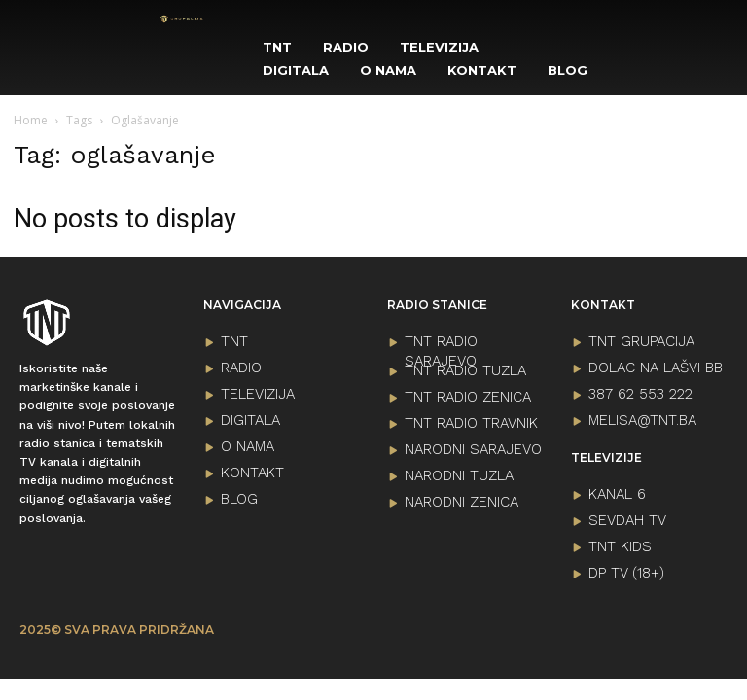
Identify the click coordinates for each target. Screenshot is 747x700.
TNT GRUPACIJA (641, 341)
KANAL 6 (617, 494)
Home (31, 120)
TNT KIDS (620, 546)
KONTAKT (252, 472)
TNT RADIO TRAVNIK (471, 423)
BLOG (239, 499)
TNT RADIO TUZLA (465, 370)
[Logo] (182, 19)
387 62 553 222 (640, 394)
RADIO (241, 367)
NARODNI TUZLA (459, 475)
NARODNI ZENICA (462, 502)
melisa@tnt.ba (642, 420)
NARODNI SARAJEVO (473, 449)
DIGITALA (250, 420)
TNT (234, 341)
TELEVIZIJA (258, 394)
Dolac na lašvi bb (656, 367)
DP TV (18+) (626, 573)
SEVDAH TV (627, 520)
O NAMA (248, 446)
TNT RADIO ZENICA (468, 397)
